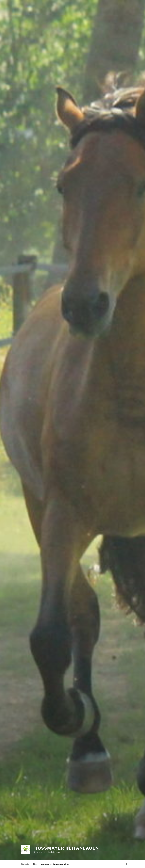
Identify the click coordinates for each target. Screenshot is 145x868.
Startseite (25, 864)
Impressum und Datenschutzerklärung (55, 864)
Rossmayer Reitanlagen (67, 848)
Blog (35, 864)
